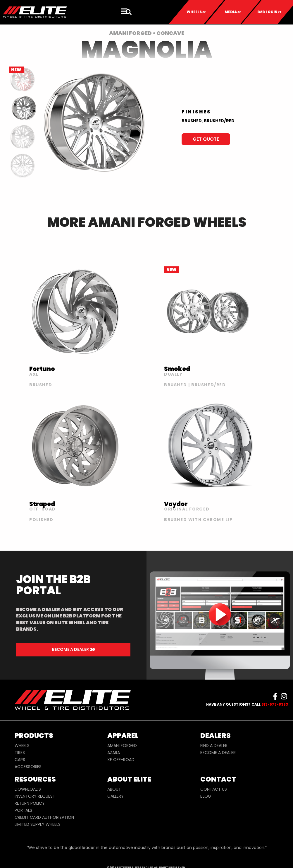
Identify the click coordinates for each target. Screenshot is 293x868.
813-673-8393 (275, 704)
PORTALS (23, 810)
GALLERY (116, 796)
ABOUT (114, 789)
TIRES (20, 753)
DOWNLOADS (28, 789)
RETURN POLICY (30, 803)
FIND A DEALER (214, 746)
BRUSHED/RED (219, 121)
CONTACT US (214, 789)
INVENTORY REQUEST (35, 796)
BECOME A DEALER (218, 753)
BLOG (206, 796)
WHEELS (22, 746)
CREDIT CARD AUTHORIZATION (44, 817)
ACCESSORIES (28, 767)
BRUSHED (192, 121)
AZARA (114, 753)
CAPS (20, 760)
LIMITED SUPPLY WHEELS (38, 824)
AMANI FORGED (122, 746)
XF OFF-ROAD (121, 760)
